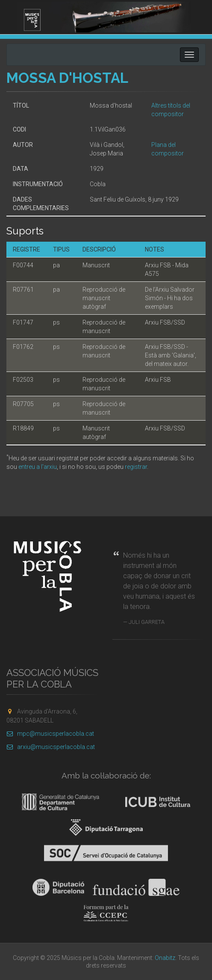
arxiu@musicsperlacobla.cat (51, 747)
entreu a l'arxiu (38, 467)
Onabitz (165, 958)
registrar (136, 467)
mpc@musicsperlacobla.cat (50, 734)
